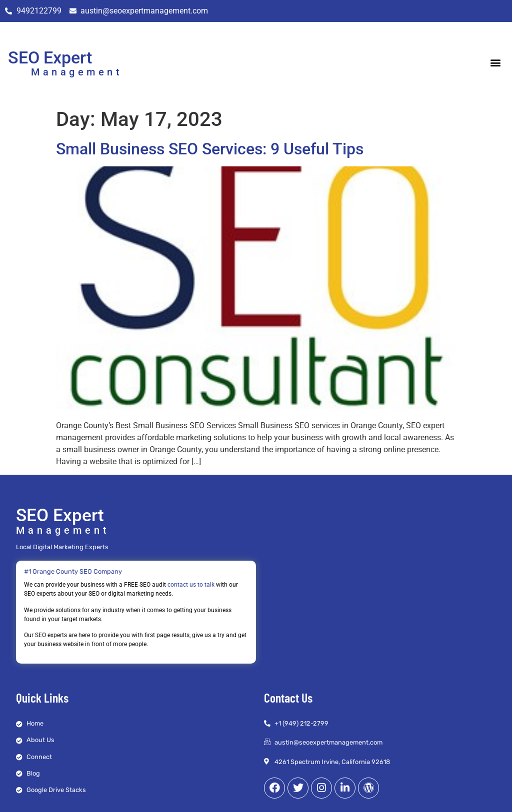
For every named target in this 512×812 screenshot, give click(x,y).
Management (77, 72)
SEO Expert (50, 57)
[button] (496, 63)
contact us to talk (191, 585)
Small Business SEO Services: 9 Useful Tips (210, 149)
